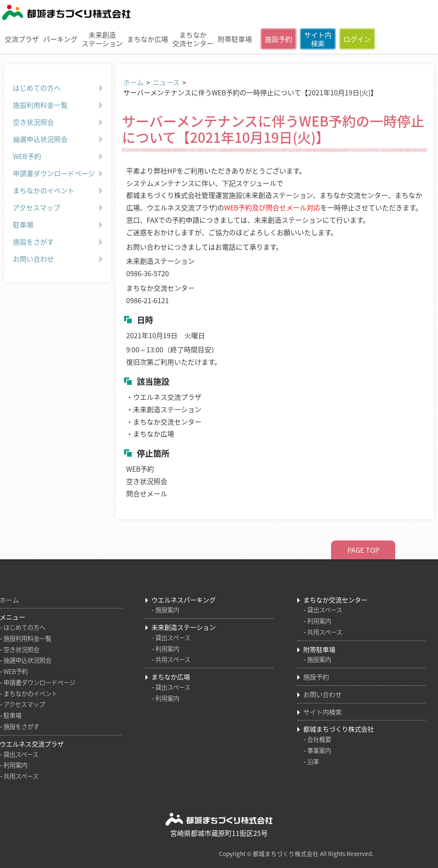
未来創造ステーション (102, 38)
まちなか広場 (148, 39)
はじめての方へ (59, 88)
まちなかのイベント (59, 191)
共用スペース (21, 776)
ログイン (357, 39)
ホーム (133, 82)
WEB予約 (59, 156)
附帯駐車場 (235, 39)
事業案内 (319, 750)
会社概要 (319, 739)
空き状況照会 (59, 122)
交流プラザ (22, 39)
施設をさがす (59, 242)
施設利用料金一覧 (59, 105)
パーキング (60, 39)
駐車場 (59, 225)
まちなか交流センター (193, 38)
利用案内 (15, 765)
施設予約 (278, 39)
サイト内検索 (318, 39)
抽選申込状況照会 (59, 139)
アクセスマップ (59, 208)
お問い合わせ (59, 259)
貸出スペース (21, 754)
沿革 (313, 762)
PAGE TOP (363, 550)
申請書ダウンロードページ (59, 174)
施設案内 (167, 610)
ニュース (166, 82)
